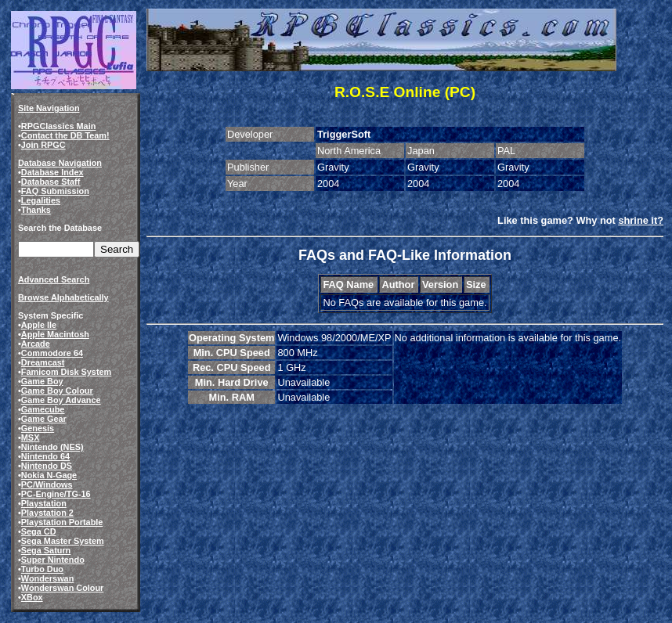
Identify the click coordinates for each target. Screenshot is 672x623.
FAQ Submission (55, 191)
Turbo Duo (42, 569)
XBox (32, 597)
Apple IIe (39, 325)
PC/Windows (47, 484)
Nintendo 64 (45, 456)
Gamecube (43, 409)
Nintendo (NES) (52, 447)
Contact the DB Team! (65, 135)
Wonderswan (47, 578)
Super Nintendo (53, 560)
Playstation (44, 503)
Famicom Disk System (66, 372)
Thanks (36, 210)
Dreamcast (43, 362)
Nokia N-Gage (49, 475)
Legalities (41, 200)
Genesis (38, 428)
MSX (31, 438)
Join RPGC (43, 145)
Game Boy (42, 381)
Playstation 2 (47, 513)
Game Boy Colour (57, 391)
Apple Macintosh (55, 334)
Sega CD (39, 531)
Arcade (36, 344)
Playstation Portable (62, 522)
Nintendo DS (47, 466)
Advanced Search (54, 279)
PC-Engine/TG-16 (56, 494)
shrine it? (641, 220)
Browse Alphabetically (63, 297)
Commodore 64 (52, 353)
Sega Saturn (46, 550)
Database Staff (51, 182)
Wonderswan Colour (63, 588)
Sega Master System (63, 541)
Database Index (52, 172)
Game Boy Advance (61, 400)
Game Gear (44, 419)
